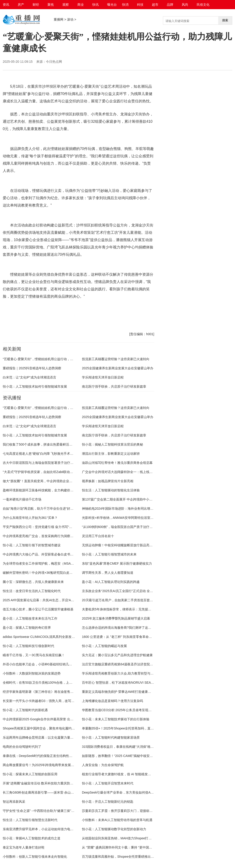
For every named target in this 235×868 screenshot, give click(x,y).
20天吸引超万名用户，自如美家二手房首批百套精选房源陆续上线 (129, 600)
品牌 (170, 5)
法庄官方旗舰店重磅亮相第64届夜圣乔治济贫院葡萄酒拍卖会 (126, 664)
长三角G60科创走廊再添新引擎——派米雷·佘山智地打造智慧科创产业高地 (56, 792)
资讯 (6, 5)
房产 (21, 5)
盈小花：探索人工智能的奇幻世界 (27, 628)
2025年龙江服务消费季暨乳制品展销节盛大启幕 (116, 618)
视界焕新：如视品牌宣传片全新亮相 (108, 481)
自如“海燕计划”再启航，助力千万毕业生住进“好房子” (40, 509)
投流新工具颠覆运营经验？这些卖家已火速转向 (116, 359)
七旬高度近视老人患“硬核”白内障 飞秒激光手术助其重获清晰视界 (49, 454)
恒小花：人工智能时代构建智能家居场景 (111, 737)
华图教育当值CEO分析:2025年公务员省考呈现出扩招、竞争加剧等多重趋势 (136, 710)
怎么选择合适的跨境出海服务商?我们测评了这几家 (118, 628)
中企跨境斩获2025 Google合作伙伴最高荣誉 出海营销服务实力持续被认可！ (57, 719)
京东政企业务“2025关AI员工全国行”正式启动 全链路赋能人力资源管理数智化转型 (140, 591)
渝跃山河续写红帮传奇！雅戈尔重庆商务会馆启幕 (117, 463)
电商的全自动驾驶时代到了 (22, 747)
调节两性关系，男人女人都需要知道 (108, 573)
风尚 (185, 5)
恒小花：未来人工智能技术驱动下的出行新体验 (116, 719)
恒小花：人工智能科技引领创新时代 (28, 646)
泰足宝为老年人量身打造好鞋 (24, 847)
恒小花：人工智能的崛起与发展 (104, 646)
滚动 (70, 19)
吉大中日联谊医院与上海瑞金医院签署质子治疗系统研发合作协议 (49, 463)
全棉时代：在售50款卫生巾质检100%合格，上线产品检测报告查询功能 (54, 683)
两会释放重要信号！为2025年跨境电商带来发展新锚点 (42, 765)
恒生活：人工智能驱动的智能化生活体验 (111, 490)
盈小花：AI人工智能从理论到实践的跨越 (111, 582)
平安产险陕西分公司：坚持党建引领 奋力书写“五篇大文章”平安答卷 (51, 527)
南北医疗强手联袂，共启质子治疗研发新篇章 (114, 386)
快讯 (95, 5)
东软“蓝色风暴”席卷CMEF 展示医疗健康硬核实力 (117, 563)
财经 (36, 5)
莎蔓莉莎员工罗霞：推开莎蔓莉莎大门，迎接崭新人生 (120, 811)
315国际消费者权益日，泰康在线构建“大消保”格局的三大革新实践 (129, 747)
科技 (140, 5)
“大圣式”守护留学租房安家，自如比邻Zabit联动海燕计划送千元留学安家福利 (57, 472)
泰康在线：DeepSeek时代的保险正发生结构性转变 (39, 756)
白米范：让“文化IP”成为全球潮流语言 (29, 377)
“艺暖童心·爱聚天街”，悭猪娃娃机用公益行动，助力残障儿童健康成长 (52, 359)
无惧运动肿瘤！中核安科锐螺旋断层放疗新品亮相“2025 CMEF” (127, 545)
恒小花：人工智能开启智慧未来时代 (108, 783)
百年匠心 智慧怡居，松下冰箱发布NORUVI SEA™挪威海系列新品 (129, 683)
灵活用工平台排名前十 (98, 536)
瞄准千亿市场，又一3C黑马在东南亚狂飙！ (34, 655)
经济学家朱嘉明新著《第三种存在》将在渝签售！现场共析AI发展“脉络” (54, 692)
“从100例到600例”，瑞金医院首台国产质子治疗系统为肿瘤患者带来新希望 (135, 527)
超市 (155, 5)
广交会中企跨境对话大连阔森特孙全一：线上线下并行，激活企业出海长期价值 (138, 472)
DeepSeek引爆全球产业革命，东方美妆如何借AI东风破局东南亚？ (130, 792)
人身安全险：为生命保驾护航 (103, 765)
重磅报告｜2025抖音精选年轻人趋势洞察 (32, 368)
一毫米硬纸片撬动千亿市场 (22, 499)
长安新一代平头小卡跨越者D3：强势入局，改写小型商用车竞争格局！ (53, 701)
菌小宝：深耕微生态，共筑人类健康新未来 (33, 582)
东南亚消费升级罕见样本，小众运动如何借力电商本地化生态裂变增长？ (54, 829)
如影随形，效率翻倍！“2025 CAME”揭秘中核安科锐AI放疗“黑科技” (130, 756)
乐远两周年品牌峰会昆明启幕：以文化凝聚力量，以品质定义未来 (49, 737)
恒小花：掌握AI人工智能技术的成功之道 (32, 838)
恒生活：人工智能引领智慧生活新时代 (30, 820)
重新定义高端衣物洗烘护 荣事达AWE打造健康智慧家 (120, 692)
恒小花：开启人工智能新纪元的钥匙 (108, 802)
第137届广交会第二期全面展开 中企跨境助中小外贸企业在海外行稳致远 (133, 499)
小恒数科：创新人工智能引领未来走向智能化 (35, 857)
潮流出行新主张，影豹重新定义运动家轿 (111, 454)
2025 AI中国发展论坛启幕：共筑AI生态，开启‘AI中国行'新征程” (48, 600)
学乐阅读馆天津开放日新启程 (103, 377)
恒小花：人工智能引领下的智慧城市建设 (32, 545)
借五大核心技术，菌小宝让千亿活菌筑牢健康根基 (38, 609)
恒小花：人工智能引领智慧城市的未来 (109, 554)
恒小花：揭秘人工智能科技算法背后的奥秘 (112, 444)
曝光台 (112, 5)
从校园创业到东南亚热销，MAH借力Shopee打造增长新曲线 (125, 838)
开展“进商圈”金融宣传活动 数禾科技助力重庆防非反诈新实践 (46, 783)
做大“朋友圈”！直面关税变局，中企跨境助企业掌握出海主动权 (47, 481)
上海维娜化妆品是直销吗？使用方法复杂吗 (112, 701)
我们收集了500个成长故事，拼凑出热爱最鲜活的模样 (41, 444)
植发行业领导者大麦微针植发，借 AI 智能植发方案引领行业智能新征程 (133, 774)
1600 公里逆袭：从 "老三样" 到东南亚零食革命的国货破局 (123, 637)
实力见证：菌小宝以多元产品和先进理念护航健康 (117, 655)
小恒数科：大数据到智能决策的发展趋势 (32, 673)
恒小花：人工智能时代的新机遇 (25, 710)
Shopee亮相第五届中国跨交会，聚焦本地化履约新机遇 (42, 728)
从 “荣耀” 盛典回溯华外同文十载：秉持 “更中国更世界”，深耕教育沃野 (132, 847)
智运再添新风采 (14, 802)
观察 (66, 5)
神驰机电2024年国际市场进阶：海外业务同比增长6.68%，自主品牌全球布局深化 (140, 509)
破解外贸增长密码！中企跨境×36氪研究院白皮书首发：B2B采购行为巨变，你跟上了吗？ (66, 573)
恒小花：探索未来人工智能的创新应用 (30, 774)
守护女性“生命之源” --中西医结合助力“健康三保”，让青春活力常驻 (50, 811)
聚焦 (51, 5)
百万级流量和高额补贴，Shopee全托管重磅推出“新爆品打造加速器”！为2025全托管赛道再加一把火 (153, 857)
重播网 (59, 19)
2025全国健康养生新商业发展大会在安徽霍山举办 (118, 368)
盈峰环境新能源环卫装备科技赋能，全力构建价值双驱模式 (45, 490)
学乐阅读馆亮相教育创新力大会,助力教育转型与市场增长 (123, 673)
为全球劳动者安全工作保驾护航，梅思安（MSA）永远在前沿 (46, 563)
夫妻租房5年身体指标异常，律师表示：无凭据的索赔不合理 (125, 609)
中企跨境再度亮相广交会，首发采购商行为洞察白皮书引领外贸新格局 (53, 536)
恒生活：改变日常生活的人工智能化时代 (32, 591)
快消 (125, 5)
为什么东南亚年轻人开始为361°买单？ (30, 518)
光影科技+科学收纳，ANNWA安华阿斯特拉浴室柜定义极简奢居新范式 (132, 518)
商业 (81, 5)
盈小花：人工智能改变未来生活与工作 (30, 618)
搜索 (225, 20)
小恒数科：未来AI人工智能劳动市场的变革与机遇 (117, 820)
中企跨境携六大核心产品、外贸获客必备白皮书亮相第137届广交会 (50, 554)
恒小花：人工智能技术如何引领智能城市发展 (35, 386)
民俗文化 (203, 5)
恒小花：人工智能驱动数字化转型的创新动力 (114, 829)
